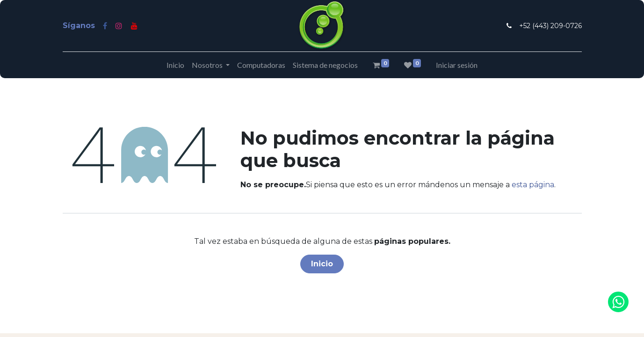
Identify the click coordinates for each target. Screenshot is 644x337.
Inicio (322, 264)
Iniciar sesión (457, 65)
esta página (533, 185)
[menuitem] (175, 65)
